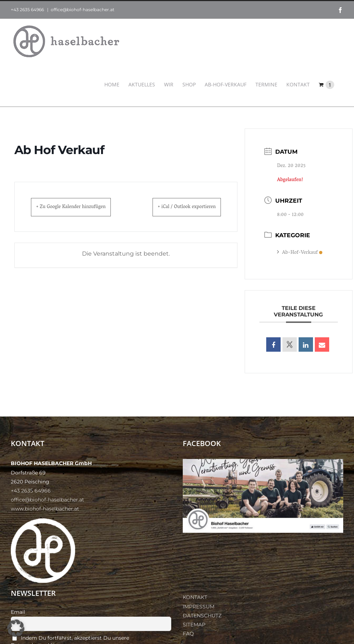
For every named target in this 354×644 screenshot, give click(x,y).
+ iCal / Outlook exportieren (178, 207)
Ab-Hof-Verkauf (300, 253)
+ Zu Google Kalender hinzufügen (80, 207)
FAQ (188, 634)
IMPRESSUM (199, 607)
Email (18, 612)
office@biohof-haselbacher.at (83, 10)
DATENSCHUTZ (202, 616)
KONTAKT (195, 597)
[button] (16, 628)
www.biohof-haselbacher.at (45, 509)
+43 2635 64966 (27, 10)
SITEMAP (194, 625)
